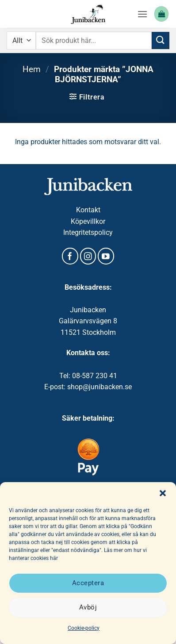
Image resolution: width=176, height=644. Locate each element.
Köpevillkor (88, 221)
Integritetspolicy (88, 232)
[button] (163, 493)
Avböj (88, 607)
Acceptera (88, 583)
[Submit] (161, 40)
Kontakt (88, 210)
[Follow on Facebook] (70, 256)
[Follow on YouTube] (106, 256)
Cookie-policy (84, 628)
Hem (32, 69)
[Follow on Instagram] (88, 256)
